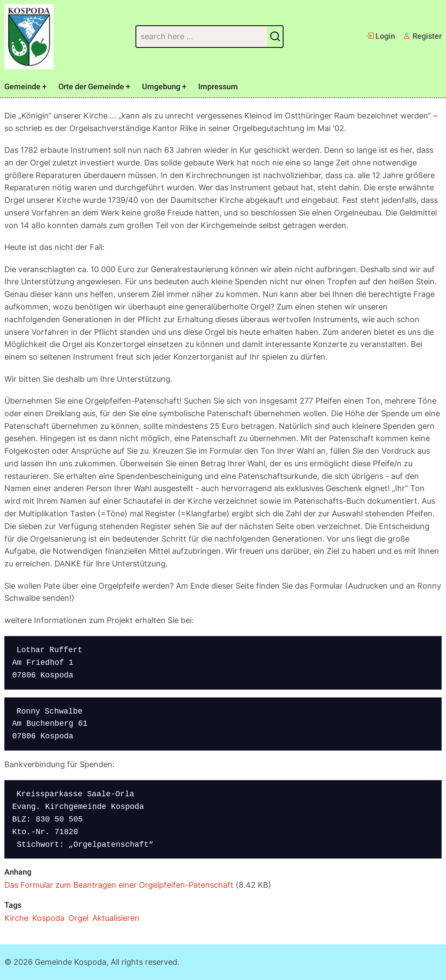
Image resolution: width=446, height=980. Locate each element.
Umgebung (161, 87)
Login (380, 36)
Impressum (218, 87)
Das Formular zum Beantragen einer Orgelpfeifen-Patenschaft (119, 885)
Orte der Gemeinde (91, 87)
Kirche (16, 918)
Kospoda (48, 918)
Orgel (78, 918)
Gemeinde (22, 87)
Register (422, 36)
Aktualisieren (116, 918)
